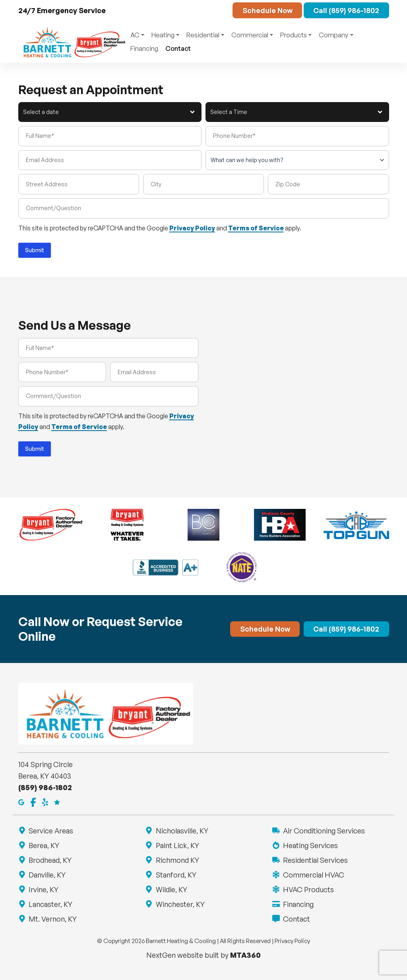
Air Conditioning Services (323, 831)
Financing (144, 48)
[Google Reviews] (57, 801)
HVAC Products (308, 889)
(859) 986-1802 (45, 787)
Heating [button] (163, 35)
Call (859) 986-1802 (346, 10)
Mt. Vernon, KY (52, 919)
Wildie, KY (171, 889)
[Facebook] (33, 801)
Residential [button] (203, 35)
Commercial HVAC (313, 875)
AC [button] (135, 35)
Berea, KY (44, 845)
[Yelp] (45, 801)
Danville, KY (47, 875)
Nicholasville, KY (181, 831)
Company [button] (333, 35)
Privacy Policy (192, 228)
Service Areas (51, 831)
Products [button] (294, 35)
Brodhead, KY (50, 860)
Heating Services (310, 845)
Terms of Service (256, 228)
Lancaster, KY (50, 904)
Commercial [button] (250, 35)
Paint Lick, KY (177, 845)
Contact (178, 48)
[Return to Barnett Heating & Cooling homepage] (73, 42)
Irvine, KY (43, 889)
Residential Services (315, 860)
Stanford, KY (175, 875)
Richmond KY (177, 860)
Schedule (267, 10)
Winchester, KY (180, 904)
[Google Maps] (21, 801)
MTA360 (245, 955)
